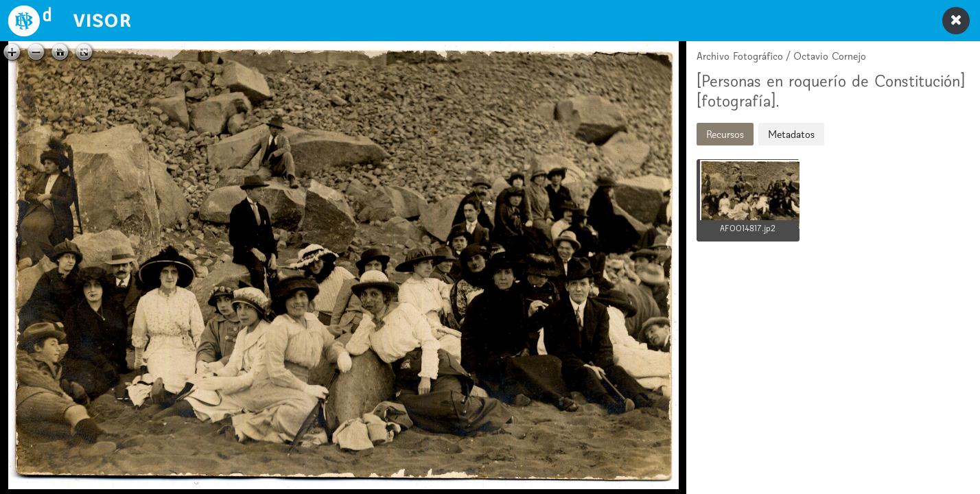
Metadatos (791, 134)
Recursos (725, 134)
